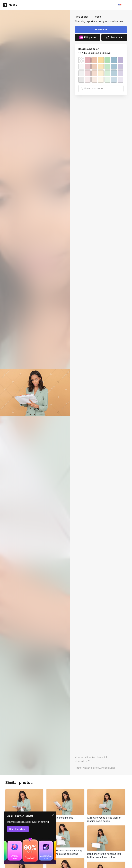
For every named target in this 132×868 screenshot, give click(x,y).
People (98, 17)
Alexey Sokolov (92, 768)
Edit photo (88, 37)
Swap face (114, 37)
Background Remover (100, 53)
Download (101, 29)
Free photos (82, 17)
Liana (112, 768)
